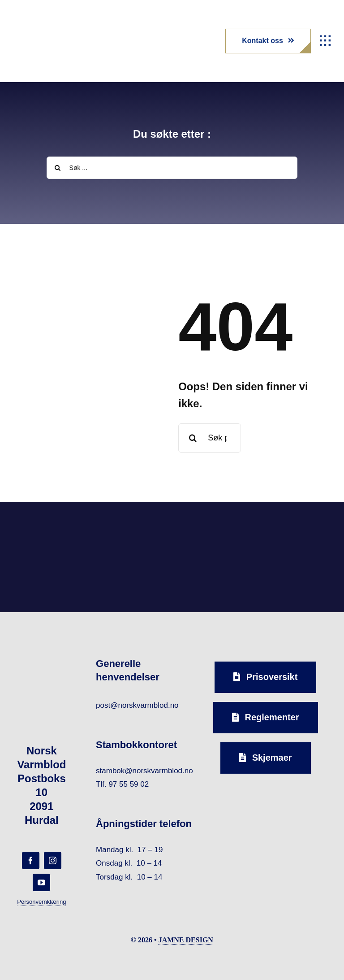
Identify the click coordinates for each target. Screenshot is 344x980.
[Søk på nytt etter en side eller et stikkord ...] (210, 438)
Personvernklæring (41, 902)
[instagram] (53, 860)
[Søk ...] (172, 168)
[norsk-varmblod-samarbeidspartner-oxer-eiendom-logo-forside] (131, 524)
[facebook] (31, 860)
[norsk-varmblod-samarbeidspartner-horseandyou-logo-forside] (296, 524)
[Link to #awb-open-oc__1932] (325, 41)
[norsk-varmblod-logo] (38, 23)
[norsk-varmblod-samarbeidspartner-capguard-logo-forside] (213, 524)
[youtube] (41, 882)
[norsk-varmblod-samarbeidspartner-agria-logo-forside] (48, 526)
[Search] (58, 168)
